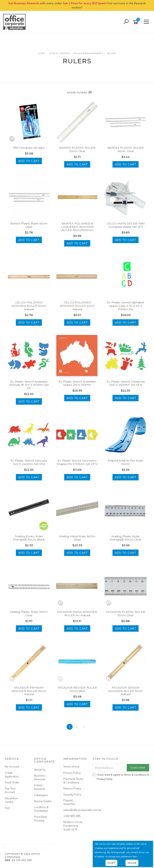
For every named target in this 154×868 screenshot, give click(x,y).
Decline (132, 863)
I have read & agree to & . (121, 777)
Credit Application (12, 775)
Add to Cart (29, 161)
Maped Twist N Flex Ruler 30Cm (126, 462)
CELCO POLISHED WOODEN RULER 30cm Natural (29, 306)
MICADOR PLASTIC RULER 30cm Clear (126, 614)
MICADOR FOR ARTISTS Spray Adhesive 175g (34, 851)
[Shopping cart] (136, 22)
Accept (111, 863)
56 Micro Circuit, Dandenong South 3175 (73, 826)
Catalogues (41, 795)
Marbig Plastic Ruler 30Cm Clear (29, 614)
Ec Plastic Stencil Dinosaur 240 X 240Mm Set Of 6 (29, 462)
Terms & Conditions (135, 775)
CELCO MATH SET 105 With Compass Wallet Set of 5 (126, 225)
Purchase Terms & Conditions (73, 781)
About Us (40, 770)
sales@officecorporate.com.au (73, 810)
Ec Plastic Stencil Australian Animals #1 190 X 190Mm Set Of (29, 385)
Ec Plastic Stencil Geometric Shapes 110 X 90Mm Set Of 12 (77, 462)
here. (135, 857)
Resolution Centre (11, 800)
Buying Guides (43, 801)
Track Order (12, 782)
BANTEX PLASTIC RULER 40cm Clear (126, 149)
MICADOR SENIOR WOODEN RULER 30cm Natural (126, 691)
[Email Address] (110, 768)
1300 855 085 (72, 816)
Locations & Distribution (41, 809)
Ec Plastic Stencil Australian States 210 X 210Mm (77, 383)
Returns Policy (72, 788)
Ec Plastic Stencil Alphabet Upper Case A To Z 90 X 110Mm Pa (126, 306)
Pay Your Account (10, 790)
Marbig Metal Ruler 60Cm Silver (77, 538)
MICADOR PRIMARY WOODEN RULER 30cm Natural (29, 691)
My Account (12, 767)
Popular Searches (69, 802)
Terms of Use (71, 767)
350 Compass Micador (29, 148)
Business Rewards (40, 777)
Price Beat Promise (41, 819)
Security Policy (72, 794)
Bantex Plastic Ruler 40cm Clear (29, 225)
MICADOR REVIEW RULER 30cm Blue (77, 689)
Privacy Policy (72, 773)
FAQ (7, 808)
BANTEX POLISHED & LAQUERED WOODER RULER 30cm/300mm (77, 227)
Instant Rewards (40, 787)
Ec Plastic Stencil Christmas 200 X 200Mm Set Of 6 (126, 383)
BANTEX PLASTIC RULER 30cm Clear (77, 149)
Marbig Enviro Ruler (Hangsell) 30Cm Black (29, 538)
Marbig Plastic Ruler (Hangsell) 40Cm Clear (126, 538)
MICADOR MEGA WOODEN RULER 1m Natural (77, 614)
